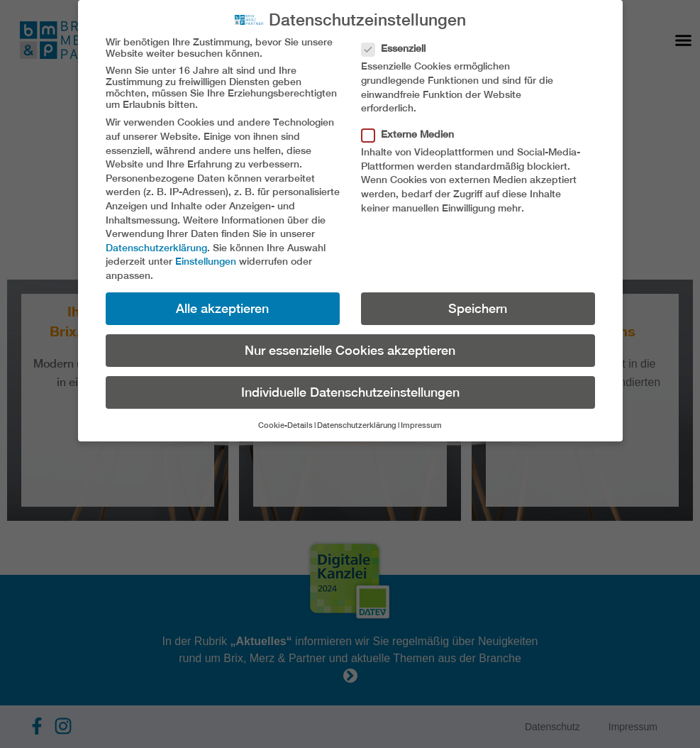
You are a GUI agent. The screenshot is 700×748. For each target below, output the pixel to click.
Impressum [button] (421, 425)
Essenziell (398, 48)
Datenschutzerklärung (156, 248)
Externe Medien (412, 134)
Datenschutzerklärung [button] (357, 425)
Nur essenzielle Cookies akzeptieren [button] (350, 350)
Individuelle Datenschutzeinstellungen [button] (350, 392)
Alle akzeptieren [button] (222, 308)
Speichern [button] (478, 308)
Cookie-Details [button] (285, 425)
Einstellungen (206, 261)
